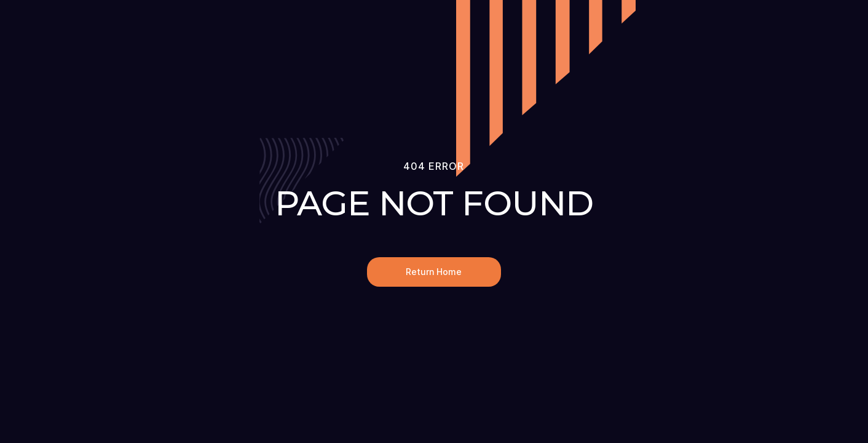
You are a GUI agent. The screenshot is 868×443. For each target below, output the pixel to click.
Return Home (434, 272)
